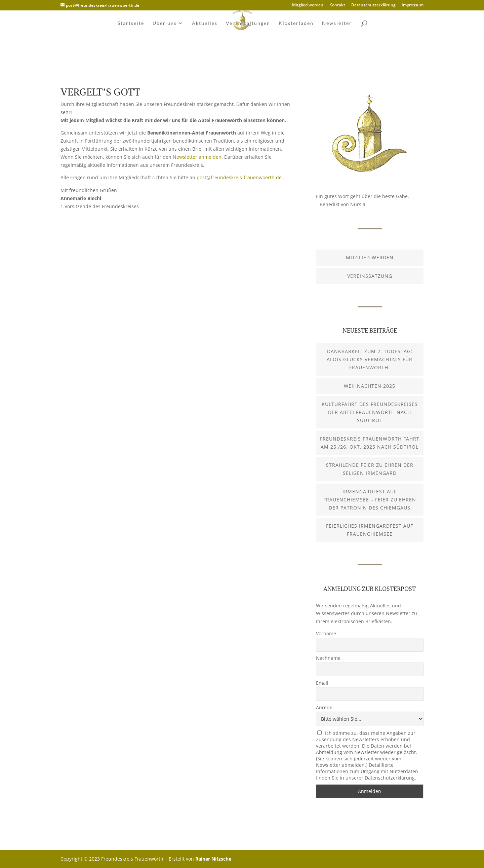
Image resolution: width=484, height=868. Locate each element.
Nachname (328, 658)
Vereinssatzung (370, 276)
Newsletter (337, 23)
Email (322, 683)
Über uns (165, 23)
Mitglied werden (308, 5)
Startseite (131, 23)
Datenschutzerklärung (373, 5)
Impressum (413, 5)
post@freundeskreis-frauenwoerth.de (239, 177)
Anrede (324, 707)
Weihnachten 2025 (370, 386)
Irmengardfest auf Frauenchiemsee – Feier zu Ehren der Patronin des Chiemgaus (370, 500)
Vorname (326, 633)
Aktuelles (205, 23)
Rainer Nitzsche (213, 859)
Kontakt (337, 5)
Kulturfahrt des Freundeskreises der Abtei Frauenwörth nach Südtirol (370, 412)
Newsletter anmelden (197, 157)
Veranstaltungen (248, 23)
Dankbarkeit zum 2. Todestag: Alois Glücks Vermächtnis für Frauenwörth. (370, 359)
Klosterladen (296, 23)
